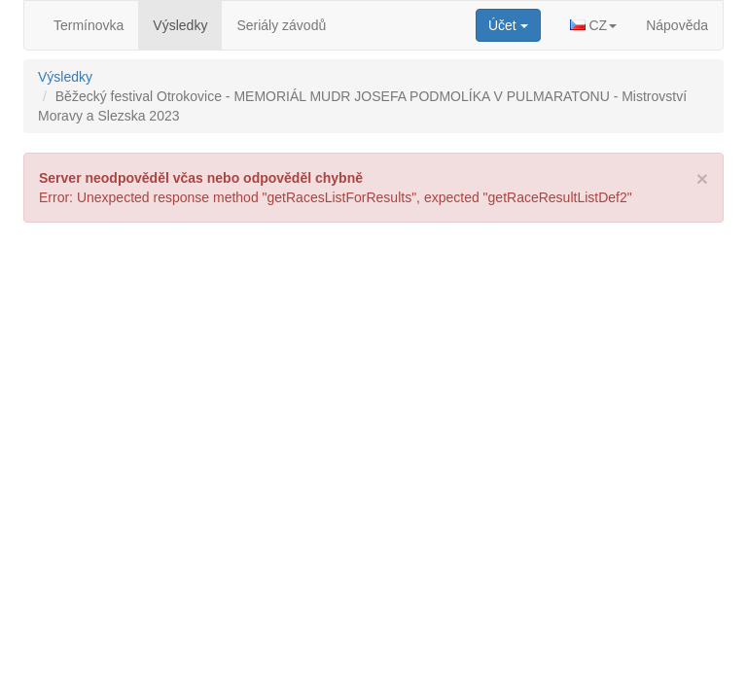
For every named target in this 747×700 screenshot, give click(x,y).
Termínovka (89, 25)
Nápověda (677, 25)
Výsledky (180, 25)
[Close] (702, 178)
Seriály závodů (281, 25)
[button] (594, 25)
